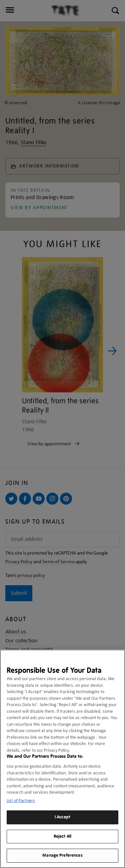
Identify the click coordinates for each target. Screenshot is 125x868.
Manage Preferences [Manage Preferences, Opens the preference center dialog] (62, 855)
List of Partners (21, 801)
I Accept (62, 817)
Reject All (62, 836)
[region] (62, 759)
